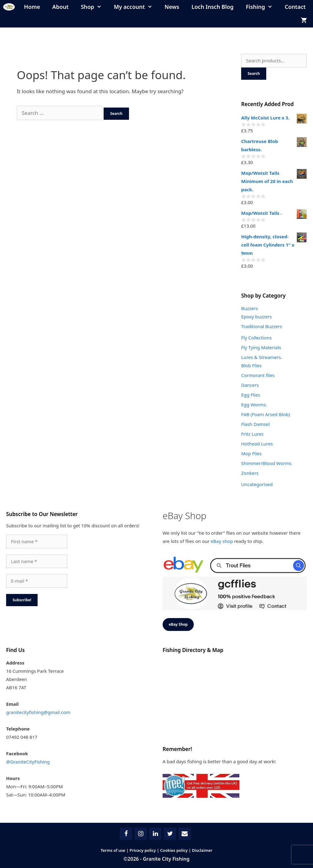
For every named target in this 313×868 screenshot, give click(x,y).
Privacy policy (143, 850)
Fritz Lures (252, 434)
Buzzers (250, 308)
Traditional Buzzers (262, 326)
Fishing (262, 7)
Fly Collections (256, 338)
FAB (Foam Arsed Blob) (265, 414)
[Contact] (185, 834)
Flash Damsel (255, 424)
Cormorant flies (258, 375)
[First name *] (37, 542)
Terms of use (113, 850)
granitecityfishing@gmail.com (38, 712)
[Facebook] (126, 834)
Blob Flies (251, 365)
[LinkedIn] (155, 834)
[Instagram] (141, 834)
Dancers (250, 385)
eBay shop (222, 541)
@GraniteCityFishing (28, 762)
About (60, 7)
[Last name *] (37, 561)
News (172, 7)
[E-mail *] (37, 581)
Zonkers (250, 473)
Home (32, 7)
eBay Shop (178, 624)
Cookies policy (174, 850)
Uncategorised (257, 484)
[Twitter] (170, 834)
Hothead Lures (257, 444)
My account (136, 7)
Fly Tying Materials (261, 347)
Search (254, 73)
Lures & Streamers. (262, 357)
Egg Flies (251, 395)
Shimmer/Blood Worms (266, 463)
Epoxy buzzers (256, 317)
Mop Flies (251, 453)
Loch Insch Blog (212, 7)
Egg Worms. (254, 405)
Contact (295, 7)
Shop (94, 7)
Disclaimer (202, 850)
